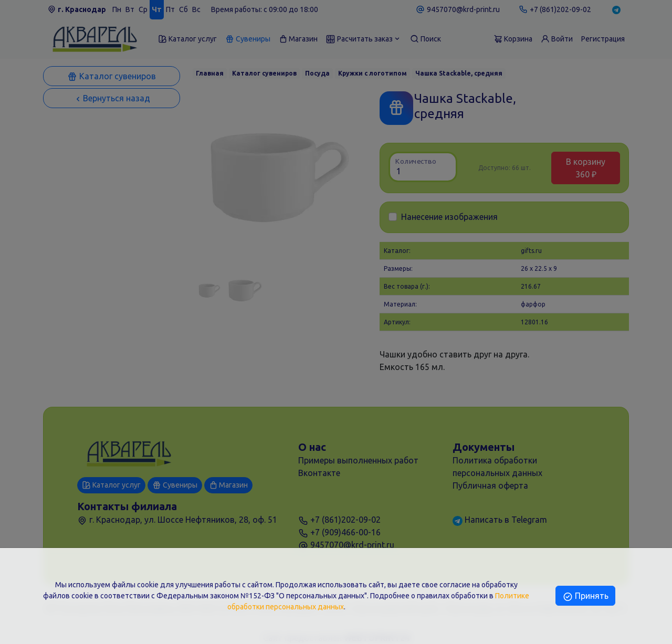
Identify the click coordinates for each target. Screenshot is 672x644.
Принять (585, 596)
